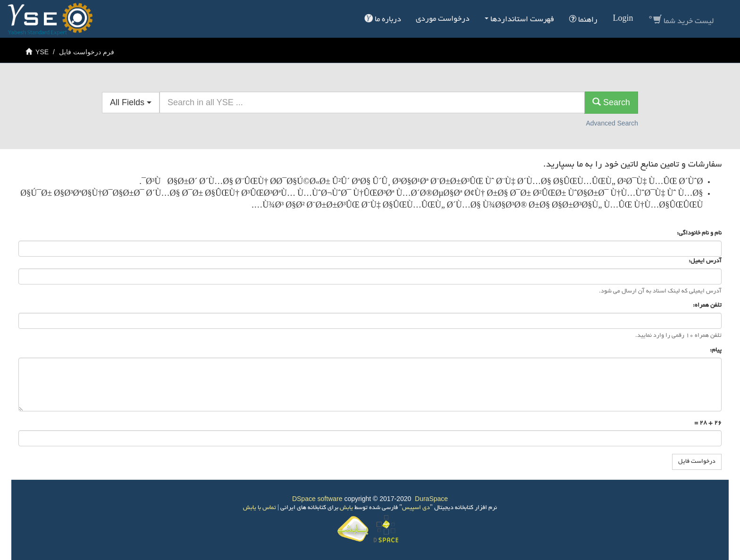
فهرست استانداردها (519, 20)
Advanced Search (612, 123)
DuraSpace (431, 499)
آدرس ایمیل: (704, 261)
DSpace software (317, 499)
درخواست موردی (443, 19)
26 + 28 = (708, 423)
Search (611, 102)
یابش (346, 508)
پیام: (715, 351)
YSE (42, 52)
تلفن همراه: (706, 306)
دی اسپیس (416, 508)
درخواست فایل (697, 462)
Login (623, 19)
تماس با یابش (260, 508)
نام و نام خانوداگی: (698, 234)
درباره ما (383, 19)
